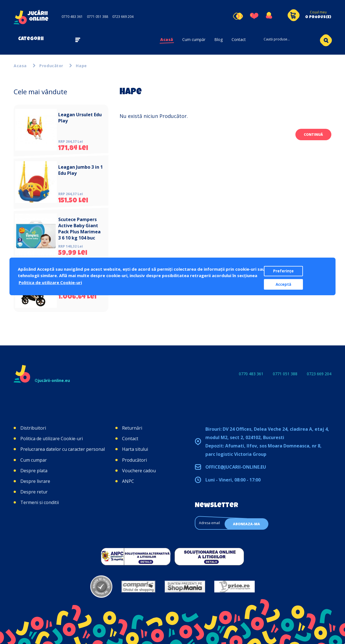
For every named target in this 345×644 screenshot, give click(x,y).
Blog (218, 39)
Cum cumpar (34, 460)
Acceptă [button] (283, 284)
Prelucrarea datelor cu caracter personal (63, 449)
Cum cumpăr (194, 39)
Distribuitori (33, 428)
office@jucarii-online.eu (236, 467)
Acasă (167, 39)
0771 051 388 (98, 17)
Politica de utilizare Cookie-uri (52, 439)
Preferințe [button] (283, 271)
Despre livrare (35, 481)
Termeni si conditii (40, 502)
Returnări (132, 428)
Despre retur (34, 492)
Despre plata (34, 471)
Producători (134, 460)
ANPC (128, 481)
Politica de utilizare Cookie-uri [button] (50, 282)
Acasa (20, 66)
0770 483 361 (72, 17)
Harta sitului (135, 449)
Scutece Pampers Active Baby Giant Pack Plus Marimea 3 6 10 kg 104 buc (79, 229)
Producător (51, 66)
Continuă (313, 135)
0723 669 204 (123, 17)
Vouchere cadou (139, 471)
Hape (81, 66)
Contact (239, 39)
